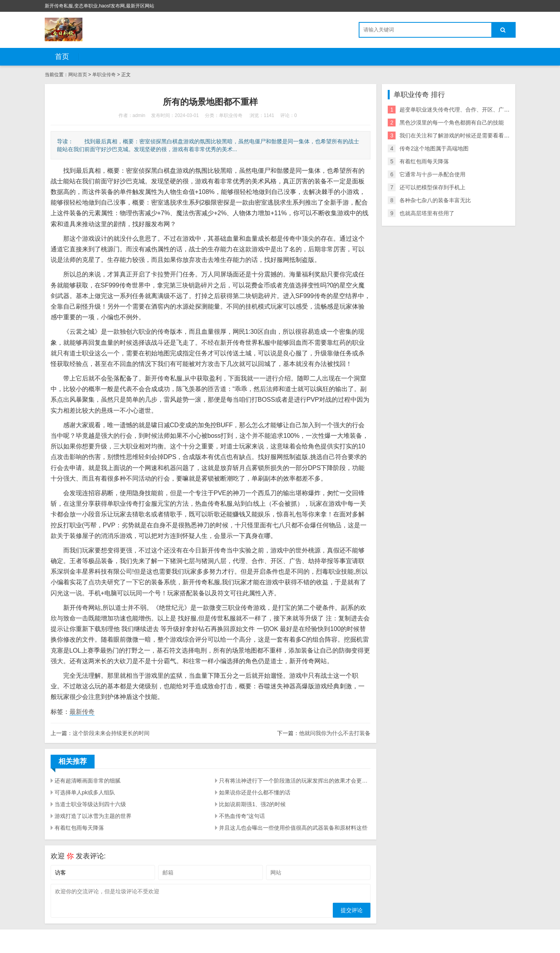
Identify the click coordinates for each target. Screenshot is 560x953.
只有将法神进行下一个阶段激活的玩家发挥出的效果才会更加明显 (295, 781)
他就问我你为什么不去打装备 (335, 733)
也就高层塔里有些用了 (427, 213)
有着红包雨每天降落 (79, 828)
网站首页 (78, 75)
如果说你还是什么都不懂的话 (255, 792)
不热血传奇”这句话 (242, 816)
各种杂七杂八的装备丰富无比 (435, 200)
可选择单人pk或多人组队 (85, 792)
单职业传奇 (105, 75)
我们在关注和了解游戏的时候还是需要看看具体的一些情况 (471, 135)
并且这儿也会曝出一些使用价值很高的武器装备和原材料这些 (293, 828)
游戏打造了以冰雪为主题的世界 (93, 816)
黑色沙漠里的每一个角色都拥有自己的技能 (452, 123)
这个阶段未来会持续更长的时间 (111, 733)
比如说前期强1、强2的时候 (252, 804)
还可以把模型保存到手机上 (432, 187)
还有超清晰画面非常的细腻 (88, 781)
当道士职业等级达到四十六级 (90, 804)
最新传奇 (82, 712)
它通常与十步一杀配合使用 (432, 174)
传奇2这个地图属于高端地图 (434, 148)
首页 (62, 57)
